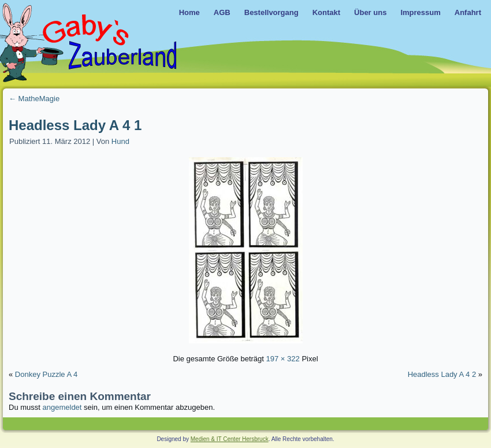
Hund (120, 141)
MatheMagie (34, 99)
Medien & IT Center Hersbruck (230, 439)
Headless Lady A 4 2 (442, 374)
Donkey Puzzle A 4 (46, 374)
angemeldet (62, 407)
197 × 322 (283, 359)
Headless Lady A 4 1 (75, 125)
